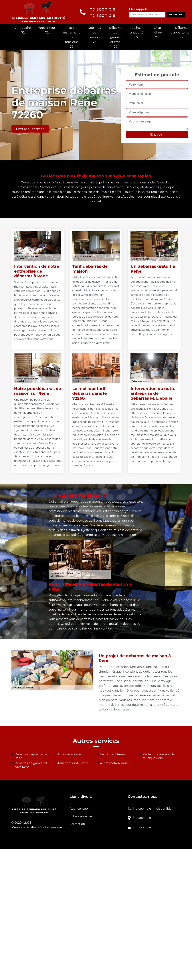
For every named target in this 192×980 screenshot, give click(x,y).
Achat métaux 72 (157, 32)
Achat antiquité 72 (137, 32)
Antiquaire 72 (23, 30)
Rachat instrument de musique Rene (159, 756)
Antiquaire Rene (69, 754)
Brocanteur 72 (47, 30)
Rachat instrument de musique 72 (71, 37)
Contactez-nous (51, 827)
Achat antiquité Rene (73, 763)
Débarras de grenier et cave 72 (115, 37)
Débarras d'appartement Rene (33, 756)
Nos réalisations (30, 129)
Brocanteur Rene (112, 754)
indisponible (142, 809)
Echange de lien (81, 816)
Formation (77, 824)
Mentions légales (24, 827)
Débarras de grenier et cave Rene (31, 765)
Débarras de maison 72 (94, 35)
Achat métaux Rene (114, 763)
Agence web (79, 809)
